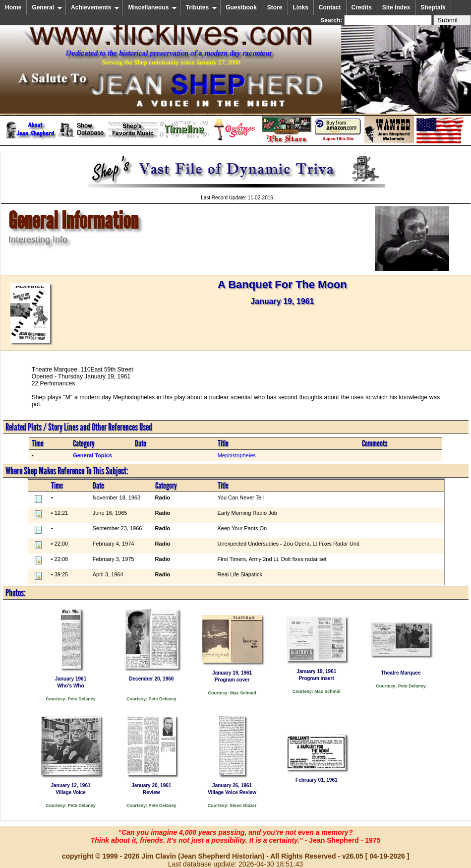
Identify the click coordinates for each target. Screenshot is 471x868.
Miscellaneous (152, 7)
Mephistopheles (237, 455)
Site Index (396, 7)
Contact (330, 7)
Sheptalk (433, 7)
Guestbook (241, 7)
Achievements (95, 7)
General (47, 7)
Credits (362, 7)
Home (13, 7)
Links (301, 7)
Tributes (201, 7)
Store (275, 7)
